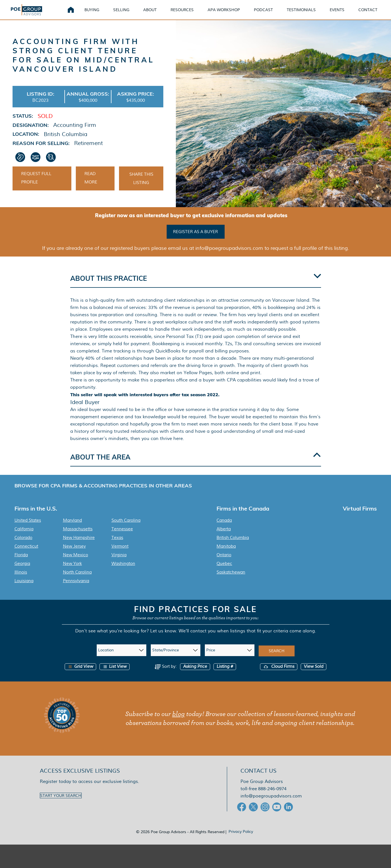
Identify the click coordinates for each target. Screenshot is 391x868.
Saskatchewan (231, 579)
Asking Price (195, 673)
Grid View (80, 673)
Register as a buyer (195, 239)
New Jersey (74, 553)
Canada (224, 527)
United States (28, 527)
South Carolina (126, 527)
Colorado (23, 544)
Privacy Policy (241, 838)
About (157, 14)
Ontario (224, 562)
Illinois (21, 579)
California (24, 536)
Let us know (163, 638)
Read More (91, 187)
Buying (99, 14)
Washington (123, 570)
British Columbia (233, 544)
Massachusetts (78, 536)
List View (115, 673)
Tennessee (122, 536)
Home (77, 14)
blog (178, 721)
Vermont (120, 553)
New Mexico (76, 562)
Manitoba (226, 553)
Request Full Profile (36, 187)
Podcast (270, 14)
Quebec (224, 570)
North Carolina (77, 579)
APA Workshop (230, 14)
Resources (189, 14)
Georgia (22, 570)
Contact (375, 14)
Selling (128, 14)
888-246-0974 (272, 795)
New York (72, 570)
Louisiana (24, 587)
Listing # (225, 673)
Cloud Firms (279, 673)
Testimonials (308, 14)
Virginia (119, 562)
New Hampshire (79, 544)
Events (344, 14)
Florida (21, 562)
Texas (117, 544)
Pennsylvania (76, 587)
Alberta (224, 536)
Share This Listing (141, 187)
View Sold (314, 673)
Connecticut (26, 553)
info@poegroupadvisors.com (271, 803)
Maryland (72, 527)
